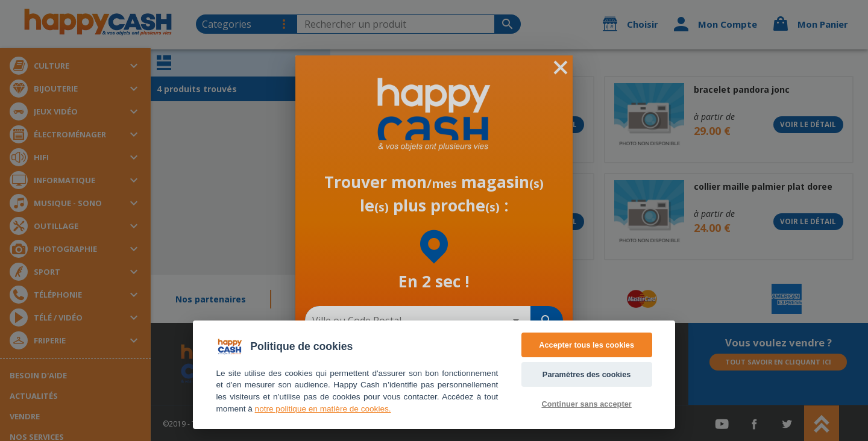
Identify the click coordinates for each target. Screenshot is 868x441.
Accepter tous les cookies (587, 345)
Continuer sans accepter (586, 404)
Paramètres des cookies (587, 374)
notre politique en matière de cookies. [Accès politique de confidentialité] (323, 409)
